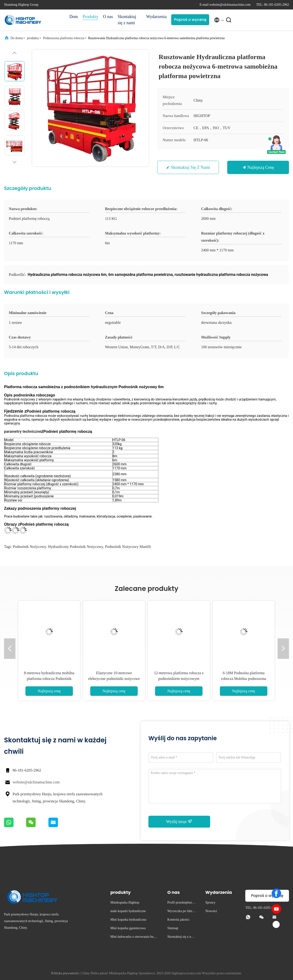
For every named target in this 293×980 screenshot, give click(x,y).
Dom (74, 17)
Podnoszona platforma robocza (64, 38)
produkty (33, 38)
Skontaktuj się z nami (127, 20)
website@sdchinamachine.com (36, 782)
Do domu (17, 38)
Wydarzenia (156, 17)
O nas (108, 17)
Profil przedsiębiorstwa (181, 903)
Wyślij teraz (179, 821)
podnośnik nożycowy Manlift (128, 547)
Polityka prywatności (65, 973)
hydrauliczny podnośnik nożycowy (76, 547)
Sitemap (173, 928)
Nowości (211, 911)
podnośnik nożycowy (30, 547)
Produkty (90, 17)
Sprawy (210, 902)
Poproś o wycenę (190, 20)
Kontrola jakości (178, 920)
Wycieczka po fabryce (181, 912)
